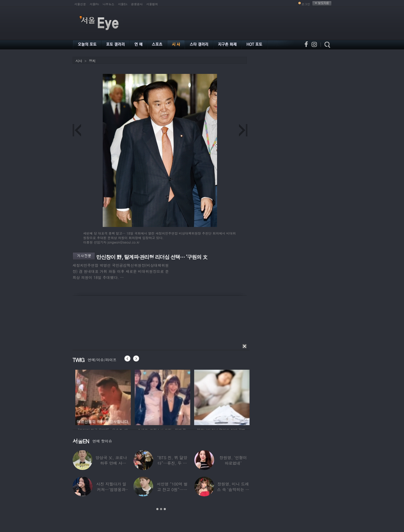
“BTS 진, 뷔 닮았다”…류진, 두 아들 (172, 463)
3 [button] (165, 509)
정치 (92, 61)
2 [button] (161, 509)
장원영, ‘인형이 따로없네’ (233, 460)
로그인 (306, 4)
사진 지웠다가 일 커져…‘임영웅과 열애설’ (111, 489)
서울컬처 (152, 4)
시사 (79, 61)
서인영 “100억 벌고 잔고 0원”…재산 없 (172, 489)
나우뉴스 (109, 4)
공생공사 (137, 4)
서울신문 (80, 4)
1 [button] (157, 509)
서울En (123, 4)
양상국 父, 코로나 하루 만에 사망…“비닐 (111, 463)
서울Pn (94, 4)
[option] (122, 397)
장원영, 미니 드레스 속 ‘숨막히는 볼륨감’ (233, 489)
